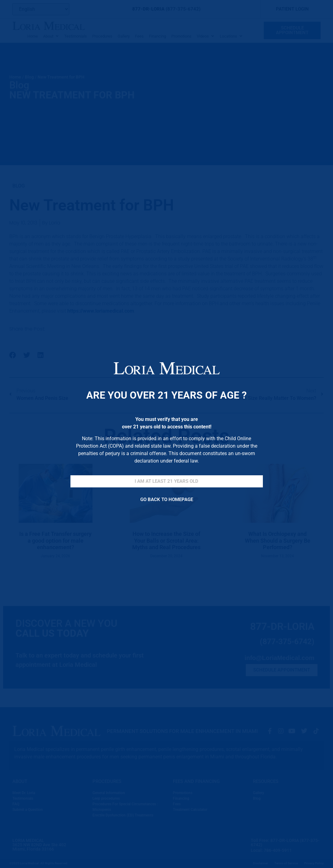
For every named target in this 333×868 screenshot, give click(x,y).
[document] (166, 434)
